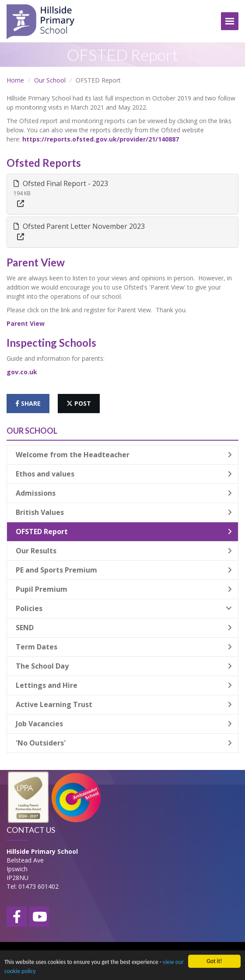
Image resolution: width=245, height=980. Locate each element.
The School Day (124, 666)
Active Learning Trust (124, 704)
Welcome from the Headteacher (124, 455)
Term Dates (124, 647)
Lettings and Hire (124, 685)
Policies (124, 608)
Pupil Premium (124, 589)
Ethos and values (124, 474)
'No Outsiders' (124, 743)
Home (15, 80)
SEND (124, 628)
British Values (124, 512)
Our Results (124, 551)
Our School (50, 80)
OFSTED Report (124, 531)
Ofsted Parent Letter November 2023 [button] (79, 226)
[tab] (122, 194)
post (79, 403)
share (28, 403)
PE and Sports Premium (124, 570)
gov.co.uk (22, 372)
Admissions (124, 493)
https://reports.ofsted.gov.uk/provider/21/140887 (101, 139)
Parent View (26, 323)
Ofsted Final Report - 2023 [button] (61, 183)
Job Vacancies (124, 724)
